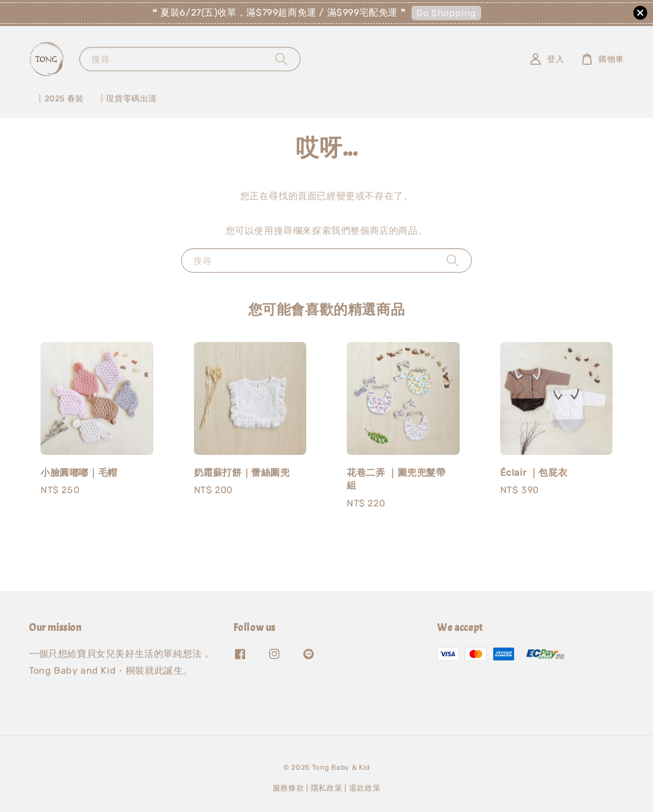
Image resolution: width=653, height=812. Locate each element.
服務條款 (289, 788)
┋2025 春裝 (60, 99)
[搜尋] (281, 59)
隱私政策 (327, 788)
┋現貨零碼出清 (127, 99)
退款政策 (365, 788)
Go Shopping (446, 13)
